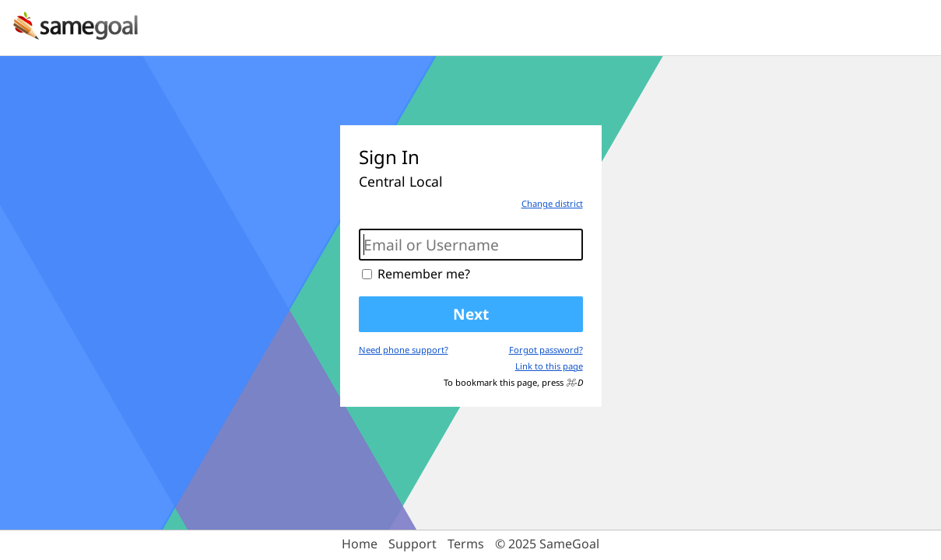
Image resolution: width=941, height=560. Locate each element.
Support (413, 544)
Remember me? (424, 274)
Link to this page (549, 366)
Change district (552, 203)
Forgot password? (546, 350)
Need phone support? (404, 350)
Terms (466, 544)
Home (360, 544)
